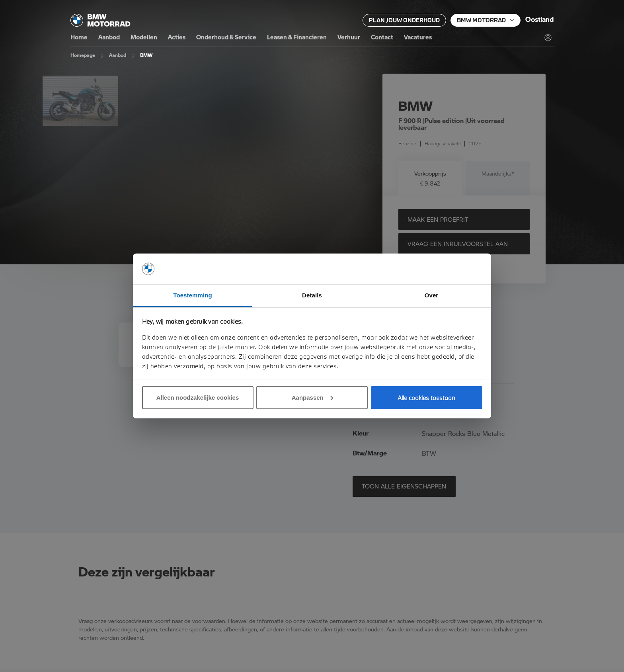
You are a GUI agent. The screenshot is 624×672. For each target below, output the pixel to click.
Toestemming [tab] (193, 295)
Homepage (83, 55)
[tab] (430, 178)
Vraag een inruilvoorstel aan (458, 244)
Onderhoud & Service (226, 37)
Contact (382, 37)
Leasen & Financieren (297, 37)
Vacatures (418, 37)
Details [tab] (312, 295)
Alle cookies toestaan (426, 398)
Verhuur (349, 37)
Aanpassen (312, 398)
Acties (177, 37)
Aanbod (109, 37)
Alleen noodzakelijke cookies (198, 398)
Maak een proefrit (438, 219)
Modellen (144, 37)
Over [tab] (432, 295)
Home (79, 37)
